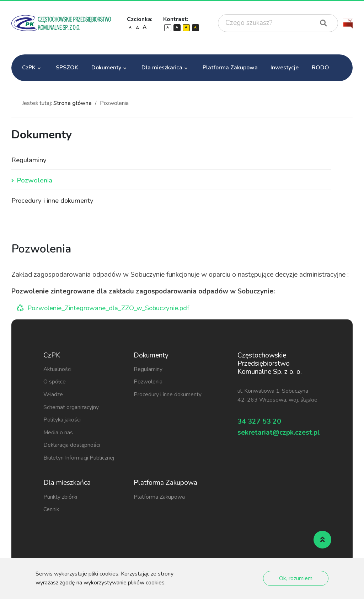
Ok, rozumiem (296, 578)
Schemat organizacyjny (71, 408)
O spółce (55, 382)
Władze (53, 395)
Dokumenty (106, 68)
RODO (320, 68)
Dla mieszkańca (162, 68)
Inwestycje (285, 68)
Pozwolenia (35, 181)
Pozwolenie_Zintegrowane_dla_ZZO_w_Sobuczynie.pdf (112, 309)
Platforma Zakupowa (230, 68)
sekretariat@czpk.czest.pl (279, 436)
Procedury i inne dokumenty (53, 202)
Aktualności (58, 370)
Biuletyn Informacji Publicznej (79, 458)
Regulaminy (29, 160)
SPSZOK (67, 68)
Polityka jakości (63, 420)
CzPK (29, 68)
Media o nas (58, 433)
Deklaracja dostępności (72, 446)
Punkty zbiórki (61, 498)
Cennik (51, 510)
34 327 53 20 (261, 423)
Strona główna (73, 103)
